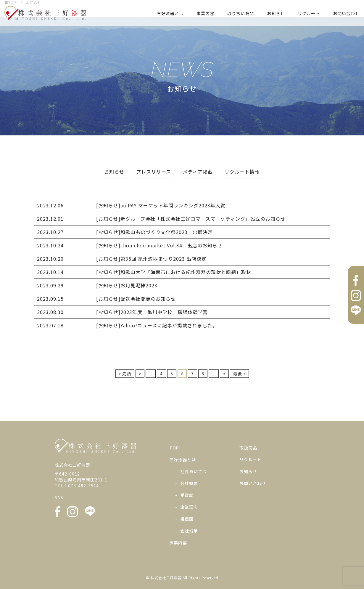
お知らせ (276, 13)
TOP (174, 448)
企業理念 (189, 507)
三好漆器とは (170, 13)
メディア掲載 (198, 172)
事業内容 (205, 13)
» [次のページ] (224, 374)
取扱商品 (248, 448)
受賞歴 (187, 495)
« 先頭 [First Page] (125, 374)
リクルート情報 (242, 172)
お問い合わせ (346, 13)
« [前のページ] (140, 374)
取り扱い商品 (241, 13)
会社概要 (189, 483)
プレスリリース (154, 172)
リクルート (309, 13)
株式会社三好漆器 (45, 13)
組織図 (187, 519)
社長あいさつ (194, 471)
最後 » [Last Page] (239, 374)
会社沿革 (189, 531)
